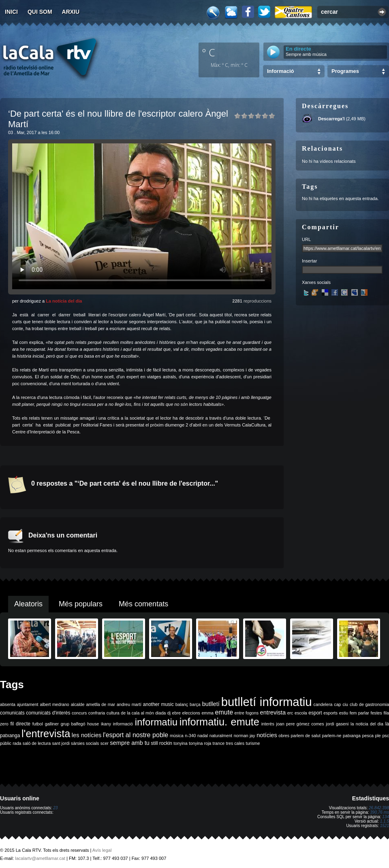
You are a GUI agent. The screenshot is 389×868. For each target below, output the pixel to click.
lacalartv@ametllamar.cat (40, 858)
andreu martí (129, 704)
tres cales (235, 743)
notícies (267, 735)
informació (123, 724)
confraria (97, 713)
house (93, 724)
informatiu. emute (219, 722)
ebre (176, 713)
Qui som (40, 12)
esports (330, 713)
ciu (345, 704)
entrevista (273, 712)
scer (105, 743)
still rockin (161, 743)
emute (224, 712)
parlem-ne (332, 736)
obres (284, 736)
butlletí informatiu (267, 702)
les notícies (87, 735)
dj (169, 713)
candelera (323, 704)
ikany (106, 724)
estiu (344, 713)
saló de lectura (37, 743)
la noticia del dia (367, 724)
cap (337, 704)
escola (301, 713)
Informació (280, 71)
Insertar (309, 261)
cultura (113, 713)
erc (290, 713)
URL (306, 239)
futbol (38, 724)
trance (219, 743)
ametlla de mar (100, 704)
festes (376, 713)
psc (386, 736)
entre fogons (247, 713)
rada (17, 743)
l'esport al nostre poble (136, 735)
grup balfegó (73, 724)
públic (6, 743)
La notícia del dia (64, 301)
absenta (8, 704)
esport (315, 713)
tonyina (180, 743)
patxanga (352, 736)
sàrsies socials (85, 743)
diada (160, 713)
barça (195, 704)
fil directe (20, 724)
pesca (368, 736)
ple (378, 736)
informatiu (156, 722)
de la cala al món (137, 713)
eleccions (191, 713)
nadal (203, 736)
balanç (182, 704)
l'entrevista (46, 734)
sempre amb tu (130, 743)
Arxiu (71, 12)
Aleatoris (28, 604)
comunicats (12, 713)
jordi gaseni (337, 724)
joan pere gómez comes (300, 724)
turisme (253, 743)
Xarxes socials (316, 282)
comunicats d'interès (48, 713)
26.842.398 (379, 808)
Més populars (81, 604)
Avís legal (102, 850)
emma (207, 713)
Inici (11, 12)
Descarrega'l (331, 119)
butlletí (211, 704)
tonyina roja (200, 743)
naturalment (221, 736)
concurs (79, 713)
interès (268, 724)
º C (209, 52)
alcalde (78, 704)
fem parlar (359, 713)
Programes (345, 71)
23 (55, 808)
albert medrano (55, 704)
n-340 (190, 736)
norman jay (245, 736)
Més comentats (143, 604)
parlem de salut (306, 736)
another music (158, 704)
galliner (52, 724)
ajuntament (28, 704)
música (177, 736)
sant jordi (61, 743)
